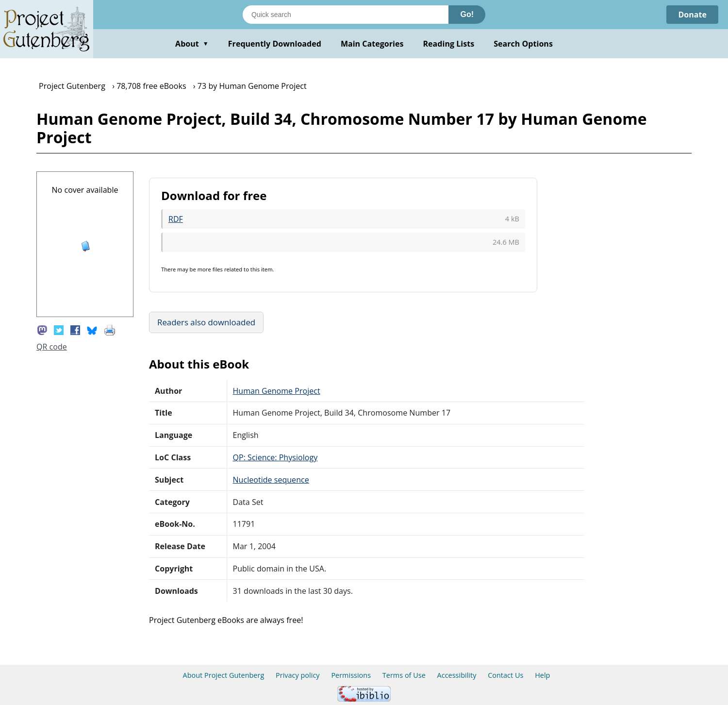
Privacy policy (298, 675)
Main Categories (372, 44)
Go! (467, 14)
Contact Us (505, 675)
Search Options (523, 44)
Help (542, 675)
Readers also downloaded (206, 322)
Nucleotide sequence (271, 480)
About (192, 44)
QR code (52, 347)
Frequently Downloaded (275, 44)
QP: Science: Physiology (275, 457)
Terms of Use (404, 675)
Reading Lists (449, 44)
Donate (692, 15)
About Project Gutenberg (224, 675)
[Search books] (346, 15)
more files (210, 269)
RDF (176, 219)
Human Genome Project (277, 391)
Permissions (351, 675)
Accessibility (457, 675)
